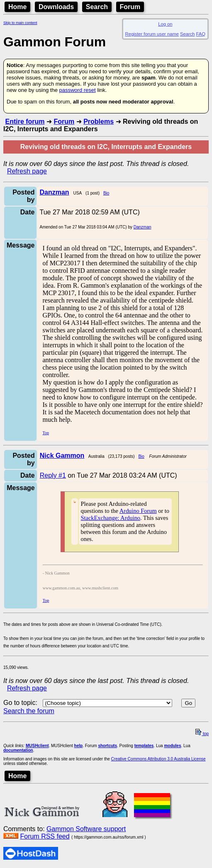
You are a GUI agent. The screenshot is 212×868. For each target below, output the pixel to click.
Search (97, 7)
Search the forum (29, 711)
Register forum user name (152, 34)
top (202, 734)
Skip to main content (20, 23)
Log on (165, 24)
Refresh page (27, 171)
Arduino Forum (138, 511)
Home (17, 7)
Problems (99, 121)
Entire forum (25, 121)
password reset (77, 90)
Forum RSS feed (45, 836)
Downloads (56, 7)
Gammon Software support (86, 829)
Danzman (143, 227)
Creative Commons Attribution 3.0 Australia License (158, 759)
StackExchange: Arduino (111, 518)
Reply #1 (53, 475)
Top (45, 433)
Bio (106, 193)
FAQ (201, 34)
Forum (130, 7)
